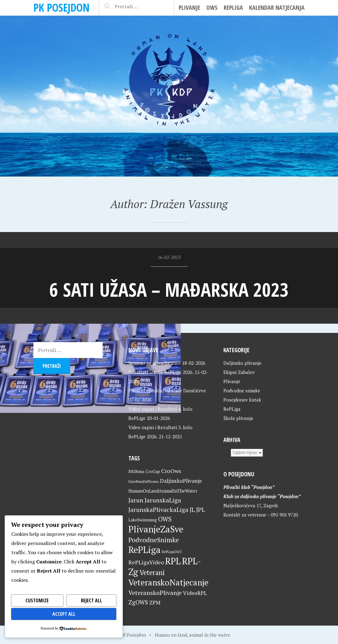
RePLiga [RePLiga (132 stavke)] (144, 550)
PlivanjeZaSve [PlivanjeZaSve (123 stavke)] (156, 529)
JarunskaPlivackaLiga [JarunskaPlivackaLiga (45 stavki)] (158, 510)
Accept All (64, 614)
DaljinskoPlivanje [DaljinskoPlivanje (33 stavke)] (181, 481)
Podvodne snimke (242, 391)
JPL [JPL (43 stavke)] (201, 510)
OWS (212, 8)
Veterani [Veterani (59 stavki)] (152, 572)
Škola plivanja (238, 418)
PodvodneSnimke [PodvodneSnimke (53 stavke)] (154, 540)
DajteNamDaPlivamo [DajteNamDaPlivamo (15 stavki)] (144, 482)
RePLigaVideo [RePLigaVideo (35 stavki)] (146, 562)
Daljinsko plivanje (242, 363)
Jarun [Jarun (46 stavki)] (136, 500)
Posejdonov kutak (242, 400)
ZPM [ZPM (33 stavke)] (155, 602)
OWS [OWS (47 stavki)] (165, 519)
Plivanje (189, 8)
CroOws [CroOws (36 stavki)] (171, 471)
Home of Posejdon (127, 635)
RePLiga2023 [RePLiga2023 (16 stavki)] (172, 552)
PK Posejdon (61, 8)
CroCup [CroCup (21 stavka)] (153, 471)
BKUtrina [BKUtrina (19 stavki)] (136, 472)
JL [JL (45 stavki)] (192, 510)
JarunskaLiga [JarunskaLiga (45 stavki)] (163, 500)
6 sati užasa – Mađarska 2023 (169, 289)
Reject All (91, 600)
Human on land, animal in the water (192, 635)
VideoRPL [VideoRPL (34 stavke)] (195, 593)
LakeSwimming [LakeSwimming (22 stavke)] (143, 520)
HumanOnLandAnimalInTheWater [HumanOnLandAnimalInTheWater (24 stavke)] (163, 491)
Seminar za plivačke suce (155, 363)
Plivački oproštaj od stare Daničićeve (167, 391)
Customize (37, 600)
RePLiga (233, 8)
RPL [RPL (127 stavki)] (173, 561)
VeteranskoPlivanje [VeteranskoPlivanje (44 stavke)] (155, 593)
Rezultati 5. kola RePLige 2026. (161, 372)
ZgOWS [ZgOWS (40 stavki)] (138, 602)
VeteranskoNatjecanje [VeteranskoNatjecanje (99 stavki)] (168, 582)
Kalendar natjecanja (277, 8)
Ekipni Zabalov (239, 372)
